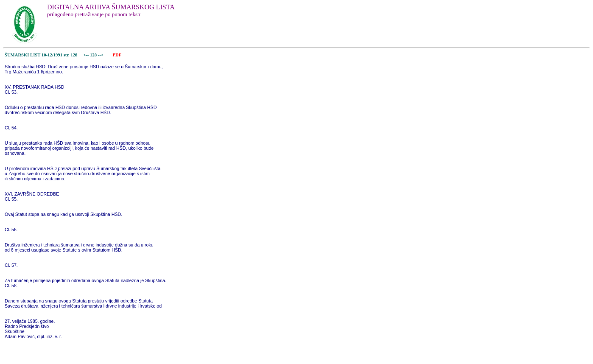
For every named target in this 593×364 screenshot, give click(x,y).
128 (94, 55)
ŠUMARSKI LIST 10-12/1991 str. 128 (41, 55)
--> (101, 55)
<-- (86, 55)
